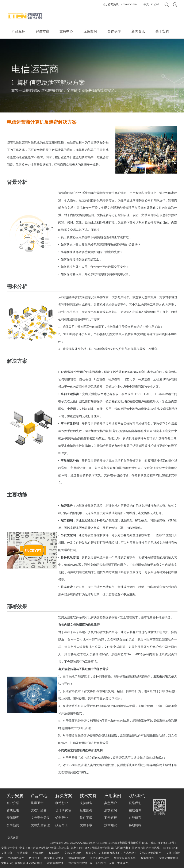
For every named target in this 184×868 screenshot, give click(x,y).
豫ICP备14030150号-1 (164, 843)
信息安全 (91, 297)
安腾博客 (13, 818)
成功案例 (111, 810)
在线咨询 (135, 810)
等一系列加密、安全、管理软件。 (110, 863)
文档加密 (22, 853)
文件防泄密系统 (169, 858)
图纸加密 (38, 853)
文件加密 (7, 853)
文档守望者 (39, 810)
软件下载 (86, 818)
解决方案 (42, 31)
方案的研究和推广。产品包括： (118, 853)
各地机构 (135, 825)
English (155, 4)
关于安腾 (162, 31)
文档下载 (86, 825)
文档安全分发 (40, 818)
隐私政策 (13, 838)
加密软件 (129, 557)
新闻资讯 (138, 31)
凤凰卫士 (37, 803)
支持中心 (66, 31)
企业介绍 (13, 803)
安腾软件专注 (9, 848)
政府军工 (62, 825)
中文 (146, 4)
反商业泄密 (83, 387)
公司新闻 (13, 825)
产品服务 (18, 31)
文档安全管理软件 (150, 853)
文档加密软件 (16, 858)
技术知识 (111, 825)
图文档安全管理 (54, 858)
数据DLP (34, 858)
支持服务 (86, 803)
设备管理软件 (55, 863)
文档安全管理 (40, 825)
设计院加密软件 (78, 863)
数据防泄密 (147, 858)
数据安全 (91, 853)
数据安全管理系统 (125, 858)
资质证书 (13, 810)
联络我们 (135, 803)
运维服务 (86, 810)
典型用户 (111, 803)
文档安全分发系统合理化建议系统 (22, 863)
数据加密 (54, 853)
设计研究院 (63, 810)
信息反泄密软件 (99, 858)
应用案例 (90, 31)
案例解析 (111, 818)
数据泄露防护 (77, 858)
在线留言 (135, 818)
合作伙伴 (114, 31)
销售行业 (62, 818)
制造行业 (62, 803)
